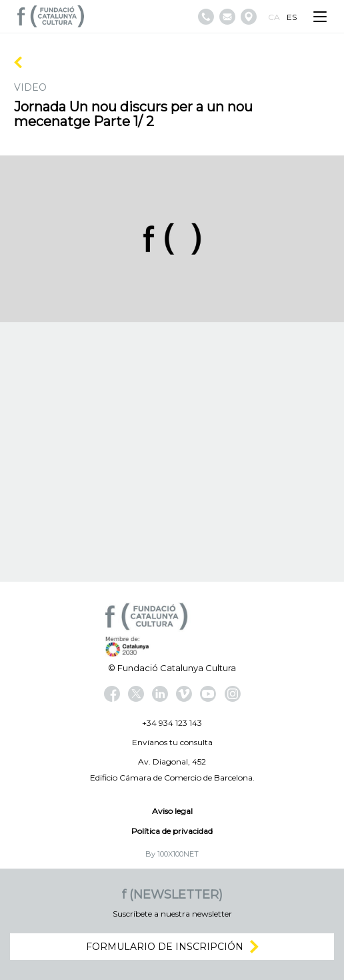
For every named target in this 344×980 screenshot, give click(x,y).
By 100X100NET (172, 854)
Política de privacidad (172, 831)
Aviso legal (172, 811)
